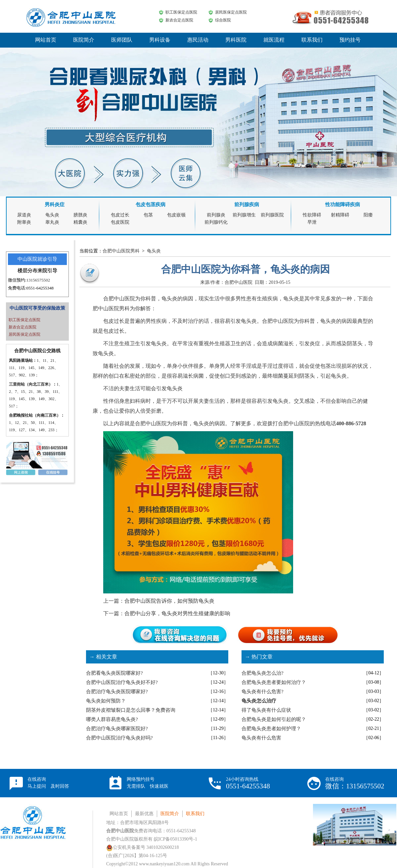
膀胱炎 (80, 215)
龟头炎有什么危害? (263, 692)
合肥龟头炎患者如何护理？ (271, 729)
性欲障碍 (312, 215)
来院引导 (47, 271)
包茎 (148, 215)
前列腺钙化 (216, 222)
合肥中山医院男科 (121, 251)
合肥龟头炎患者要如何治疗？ (274, 682)
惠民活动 (198, 40)
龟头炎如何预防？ (106, 701)
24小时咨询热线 (248, 783)
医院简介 (84, 40)
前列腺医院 (272, 215)
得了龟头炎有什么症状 (266, 710)
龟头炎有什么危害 (261, 738)
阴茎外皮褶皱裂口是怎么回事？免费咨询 (131, 710)
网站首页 (46, 40)
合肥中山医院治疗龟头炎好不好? (122, 682)
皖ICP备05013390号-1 (176, 839)
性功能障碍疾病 (343, 205)
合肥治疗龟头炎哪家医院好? (117, 729)
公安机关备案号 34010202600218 (143, 847)
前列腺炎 (216, 215)
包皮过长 (120, 215)
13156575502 (38, 280)
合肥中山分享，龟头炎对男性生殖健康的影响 (177, 613)
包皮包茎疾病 (151, 205)
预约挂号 (350, 40)
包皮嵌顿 (176, 215)
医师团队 (122, 40)
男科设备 (160, 40)
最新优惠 (144, 814)
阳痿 (368, 215)
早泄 (312, 222)
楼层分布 (27, 271)
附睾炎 (24, 222)
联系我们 (312, 40)
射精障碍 (340, 215)
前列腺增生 (244, 215)
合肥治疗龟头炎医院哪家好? (117, 692)
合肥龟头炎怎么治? (263, 673)
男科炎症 (55, 205)
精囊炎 (80, 222)
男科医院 (236, 40)
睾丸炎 (52, 222)
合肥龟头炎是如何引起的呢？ (274, 719)
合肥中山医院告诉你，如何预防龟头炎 (169, 601)
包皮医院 (120, 222)
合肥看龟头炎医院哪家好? (114, 673)
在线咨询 (48, 783)
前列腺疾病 (247, 205)
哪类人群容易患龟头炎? (112, 719)
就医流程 (274, 40)
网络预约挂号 (148, 783)
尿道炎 (24, 215)
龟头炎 (52, 215)
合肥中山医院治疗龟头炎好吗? (119, 738)
